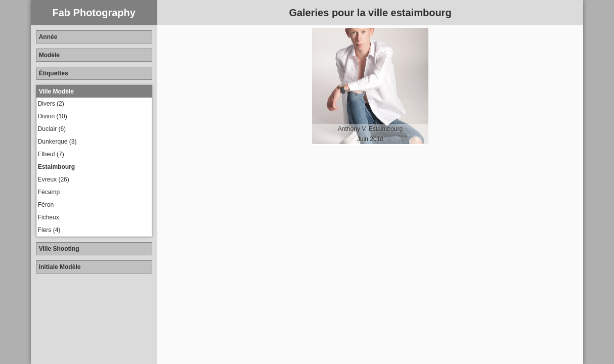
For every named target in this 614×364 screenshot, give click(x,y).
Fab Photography (94, 13)
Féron (46, 205)
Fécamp (49, 192)
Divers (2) (51, 104)
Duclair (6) (52, 129)
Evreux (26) (54, 179)
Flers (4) (49, 230)
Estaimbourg (56, 167)
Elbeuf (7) (51, 154)
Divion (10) (53, 116)
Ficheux (49, 217)
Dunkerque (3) (57, 142)
